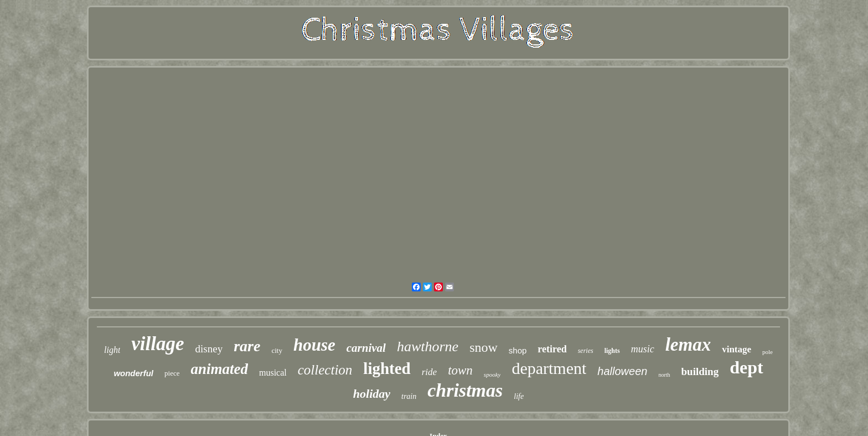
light (112, 350)
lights (612, 351)
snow (484, 347)
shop (518, 350)
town (460, 370)
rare (247, 346)
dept (746, 367)
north (664, 375)
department (549, 368)
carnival (366, 348)
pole (768, 352)
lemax (688, 345)
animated (219, 369)
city (277, 350)
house (314, 345)
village (157, 344)
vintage (737, 349)
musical (273, 373)
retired (552, 349)
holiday (372, 394)
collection (325, 370)
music (643, 349)
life (519, 396)
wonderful (133, 373)
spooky (492, 375)
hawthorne (428, 347)
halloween (622, 371)
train (409, 396)
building (700, 371)
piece (172, 373)
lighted (387, 368)
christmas (465, 390)
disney (209, 349)
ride (429, 372)
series (586, 351)
